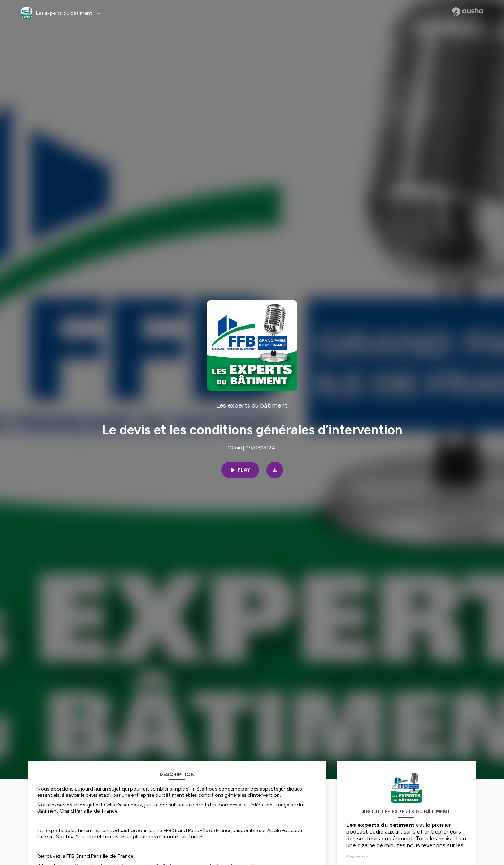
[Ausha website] (467, 12)
